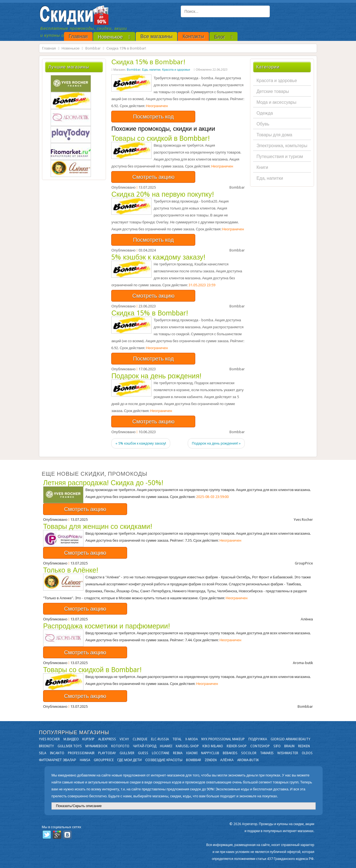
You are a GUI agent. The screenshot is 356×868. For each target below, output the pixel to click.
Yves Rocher (49, 739)
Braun (289, 746)
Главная (49, 48)
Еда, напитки (151, 70)
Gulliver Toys (70, 746)
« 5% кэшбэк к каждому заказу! (141, 443)
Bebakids (230, 753)
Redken (304, 746)
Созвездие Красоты (164, 760)
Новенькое (71, 48)
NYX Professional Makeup (223, 739)
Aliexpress (107, 739)
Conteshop (260, 746)
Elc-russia (160, 739)
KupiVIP (88, 739)
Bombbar (93, 48)
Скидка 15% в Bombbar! (148, 62)
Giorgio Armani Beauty (291, 739)
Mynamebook (97, 746)
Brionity (46, 746)
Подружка (258, 739)
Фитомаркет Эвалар (58, 760)
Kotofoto (120, 746)
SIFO (277, 746)
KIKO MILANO (213, 746)
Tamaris (267, 753)
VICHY (124, 739)
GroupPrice (104, 760)
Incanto (57, 753)
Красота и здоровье (176, 70)
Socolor (249, 753)
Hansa (85, 760)
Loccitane (161, 753)
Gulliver (127, 753)
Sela (43, 753)
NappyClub (210, 753)
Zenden (211, 760)
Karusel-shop (187, 746)
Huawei (166, 746)
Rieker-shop (237, 746)
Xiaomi (192, 753)
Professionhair (81, 753)
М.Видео (71, 739)
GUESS (143, 753)
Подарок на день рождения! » (216, 443)
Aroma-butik (248, 760)
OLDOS (307, 753)
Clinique (140, 739)
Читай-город (145, 746)
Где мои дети (130, 760)
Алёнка (227, 760)
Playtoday (107, 753)
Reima (178, 753)
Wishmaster (288, 753)
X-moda (191, 739)
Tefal (177, 739)
